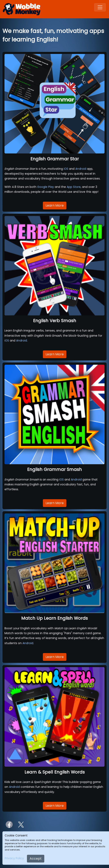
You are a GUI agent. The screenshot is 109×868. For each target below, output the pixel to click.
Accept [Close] (36, 859)
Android (81, 169)
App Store (74, 187)
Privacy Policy (14, 858)
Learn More (55, 205)
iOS (66, 169)
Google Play (46, 187)
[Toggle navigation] (100, 7)
